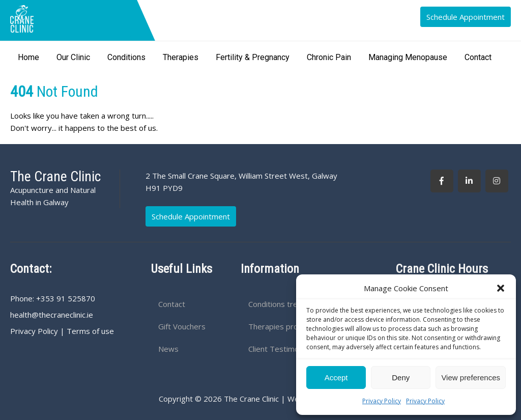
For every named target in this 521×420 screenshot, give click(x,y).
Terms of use (90, 331)
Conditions (126, 57)
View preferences (471, 377)
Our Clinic (73, 57)
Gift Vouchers (182, 326)
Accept (336, 377)
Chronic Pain (329, 57)
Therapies (181, 57)
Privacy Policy (382, 401)
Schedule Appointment (466, 17)
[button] (501, 288)
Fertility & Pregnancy (253, 57)
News (168, 349)
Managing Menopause (408, 57)
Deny (401, 377)
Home (28, 57)
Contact (478, 57)
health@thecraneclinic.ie (52, 315)
